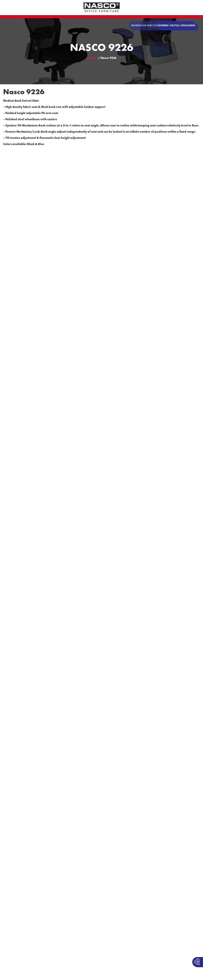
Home (92, 58)
